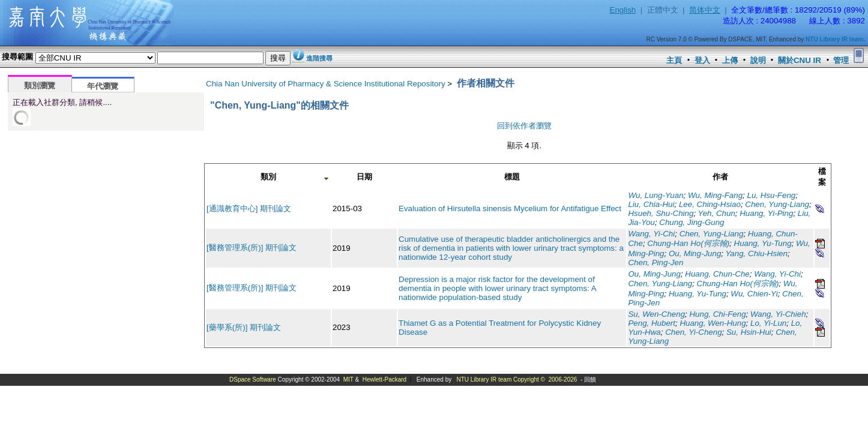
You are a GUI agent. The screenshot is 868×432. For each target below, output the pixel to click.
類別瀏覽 (40, 85)
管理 (841, 60)
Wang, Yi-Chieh (778, 314)
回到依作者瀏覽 (524, 126)
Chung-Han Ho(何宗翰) (688, 243)
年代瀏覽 (103, 86)
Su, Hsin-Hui (749, 332)
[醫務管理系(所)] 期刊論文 (252, 247)
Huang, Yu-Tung (763, 243)
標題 (512, 177)
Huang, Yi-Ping (766, 213)
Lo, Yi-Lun (768, 323)
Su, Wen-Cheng (656, 314)
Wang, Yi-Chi (651, 234)
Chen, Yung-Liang (777, 204)
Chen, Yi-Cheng (693, 332)
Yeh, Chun (717, 213)
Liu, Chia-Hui (651, 204)
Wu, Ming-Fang (715, 195)
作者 (720, 177)
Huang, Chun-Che (717, 274)
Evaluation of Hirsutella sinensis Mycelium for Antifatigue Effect (510, 208)
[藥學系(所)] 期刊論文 (244, 327)
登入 (702, 60)
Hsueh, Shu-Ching (661, 213)
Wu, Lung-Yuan (656, 195)
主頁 (674, 60)
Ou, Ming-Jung (695, 253)
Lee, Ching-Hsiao (710, 204)
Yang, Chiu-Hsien (756, 253)
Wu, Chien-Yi (754, 294)
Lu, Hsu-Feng (772, 195)
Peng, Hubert (652, 323)
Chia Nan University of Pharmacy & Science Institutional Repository (326, 84)
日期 (364, 177)
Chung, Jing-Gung (692, 222)
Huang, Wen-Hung (713, 323)
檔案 (822, 177)
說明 (758, 60)
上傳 (730, 60)
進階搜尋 (319, 58)
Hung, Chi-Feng (717, 314)
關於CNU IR (800, 60)
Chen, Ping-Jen (656, 262)
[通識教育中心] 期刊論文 (249, 208)
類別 (268, 177)
